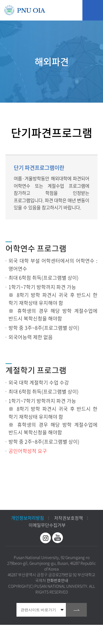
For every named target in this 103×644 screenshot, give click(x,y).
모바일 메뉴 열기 (93, 10)
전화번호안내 (57, 580)
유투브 (58, 538)
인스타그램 (46, 538)
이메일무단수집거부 (47, 525)
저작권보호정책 (69, 518)
